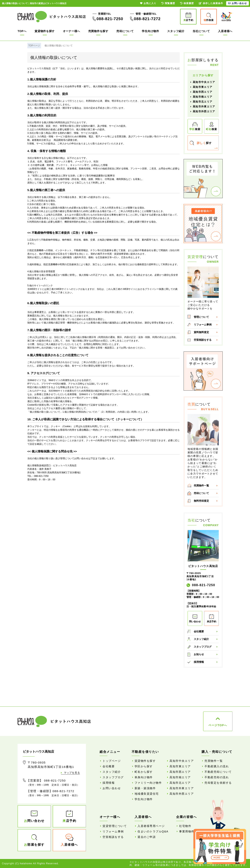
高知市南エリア (203, 97)
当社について (201, 31)
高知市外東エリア (204, 106)
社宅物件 (185, 826)
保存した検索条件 (211, 3)
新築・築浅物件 (145, 788)
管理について (201, 317)
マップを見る (72, 773)
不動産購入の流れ (217, 766)
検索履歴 (187, 3)
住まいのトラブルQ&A (153, 831)
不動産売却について (218, 772)
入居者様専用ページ (151, 826)
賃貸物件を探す (45, 31)
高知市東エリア (203, 87)
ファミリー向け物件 (148, 783)
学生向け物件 (150, 31)
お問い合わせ (112, 788)
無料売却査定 (201, 501)
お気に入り (148, 3)
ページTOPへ (218, 725)
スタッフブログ (203, 647)
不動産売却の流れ (217, 777)
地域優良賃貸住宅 (147, 794)
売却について (125, 31)
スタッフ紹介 (176, 31)
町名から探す (144, 772)
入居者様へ (225, 31)
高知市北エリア (203, 102)
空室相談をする (203, 340)
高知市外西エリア (204, 111)
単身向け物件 (144, 777)
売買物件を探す (98, 31)
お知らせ (199, 654)
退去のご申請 (147, 837)
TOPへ (22, 31)
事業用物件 (187, 831)
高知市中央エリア (204, 82)
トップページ (112, 761)
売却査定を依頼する (218, 783)
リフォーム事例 (203, 325)
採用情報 (199, 662)
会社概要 (199, 631)
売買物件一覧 (201, 486)
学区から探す (144, 766)
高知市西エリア (203, 92)
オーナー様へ (71, 31)
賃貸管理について (115, 826)
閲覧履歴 (168, 3)
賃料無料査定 (201, 332)
